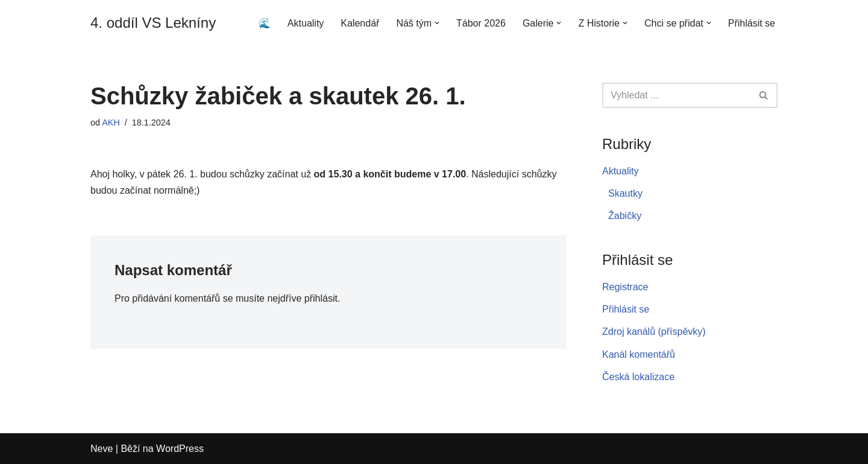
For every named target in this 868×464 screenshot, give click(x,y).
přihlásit (321, 298)
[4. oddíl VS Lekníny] (153, 23)
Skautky (625, 193)
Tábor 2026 (481, 23)
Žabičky (625, 216)
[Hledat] (676, 95)
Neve (102, 449)
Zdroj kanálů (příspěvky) (654, 332)
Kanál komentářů (639, 354)
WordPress (180, 449)
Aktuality (306, 23)
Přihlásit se (752, 23)
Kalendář (360, 23)
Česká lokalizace (638, 377)
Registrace (625, 287)
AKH (111, 122)
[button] (437, 23)
